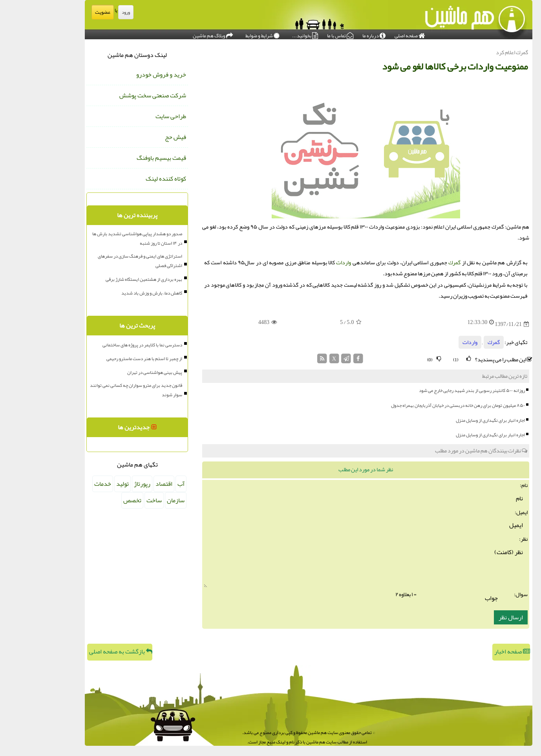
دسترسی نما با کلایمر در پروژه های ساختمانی (104, 345)
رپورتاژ (104, 484)
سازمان (138, 500)
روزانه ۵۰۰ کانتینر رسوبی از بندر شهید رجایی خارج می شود (434, 390)
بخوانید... (267, 34)
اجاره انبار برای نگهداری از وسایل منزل (452, 420)
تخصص (94, 500)
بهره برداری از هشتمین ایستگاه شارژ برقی (106, 279)
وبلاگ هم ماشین (175, 34)
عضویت (65, 12)
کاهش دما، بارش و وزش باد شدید (114, 293)
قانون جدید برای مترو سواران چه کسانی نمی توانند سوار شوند (98, 390)
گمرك (416, 263)
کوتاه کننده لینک (128, 179)
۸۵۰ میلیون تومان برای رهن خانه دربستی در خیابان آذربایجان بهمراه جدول (420, 405)
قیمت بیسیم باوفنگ (123, 158)
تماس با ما (302, 34)
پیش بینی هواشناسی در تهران (117, 372)
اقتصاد (126, 484)
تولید (84, 484)
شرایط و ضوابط (224, 34)
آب (143, 484)
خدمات (65, 484)
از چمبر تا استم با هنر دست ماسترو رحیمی (106, 359)
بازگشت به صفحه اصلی (83, 652)
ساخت (116, 500)
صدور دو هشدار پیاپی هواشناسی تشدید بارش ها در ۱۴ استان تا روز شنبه (99, 238)
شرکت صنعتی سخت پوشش (115, 95)
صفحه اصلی (372, 34)
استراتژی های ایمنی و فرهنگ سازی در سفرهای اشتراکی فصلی (102, 261)
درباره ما (336, 34)
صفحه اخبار (474, 652)
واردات (305, 263)
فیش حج (137, 137)
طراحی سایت (133, 116)
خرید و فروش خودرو (123, 75)
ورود (88, 12)
